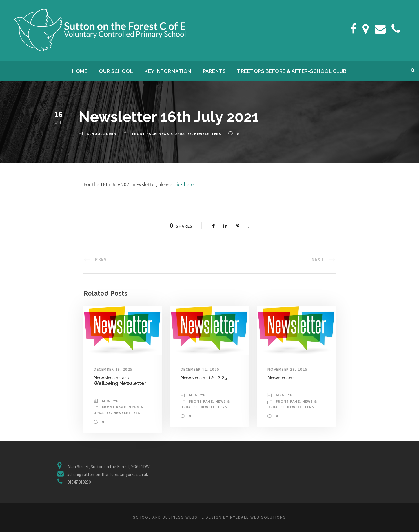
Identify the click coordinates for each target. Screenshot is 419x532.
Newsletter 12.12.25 (204, 377)
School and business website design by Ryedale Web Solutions (210, 517)
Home (80, 71)
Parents (214, 71)
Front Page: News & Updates (162, 134)
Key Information (168, 71)
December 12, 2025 (200, 369)
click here (183, 184)
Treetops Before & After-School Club (292, 71)
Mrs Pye (110, 401)
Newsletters (208, 134)
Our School (116, 71)
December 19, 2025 (113, 369)
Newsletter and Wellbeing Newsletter (120, 380)
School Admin (102, 134)
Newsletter (281, 377)
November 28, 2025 (288, 369)
